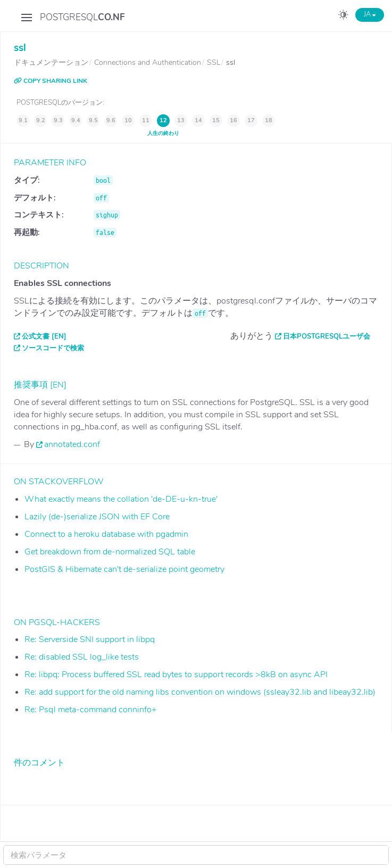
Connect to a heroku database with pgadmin (106, 534)
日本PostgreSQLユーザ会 (327, 336)
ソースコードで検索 (53, 348)
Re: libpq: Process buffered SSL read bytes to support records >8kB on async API (176, 675)
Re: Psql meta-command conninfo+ (91, 710)
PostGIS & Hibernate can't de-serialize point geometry (124, 569)
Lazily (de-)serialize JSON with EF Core (97, 517)
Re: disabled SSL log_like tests (82, 657)
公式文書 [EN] (44, 336)
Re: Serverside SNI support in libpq (90, 639)
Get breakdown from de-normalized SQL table (110, 552)
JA (370, 14)
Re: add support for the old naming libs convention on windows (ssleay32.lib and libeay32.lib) (200, 692)
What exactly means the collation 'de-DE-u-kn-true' (121, 499)
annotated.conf (72, 444)
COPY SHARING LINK (51, 81)
